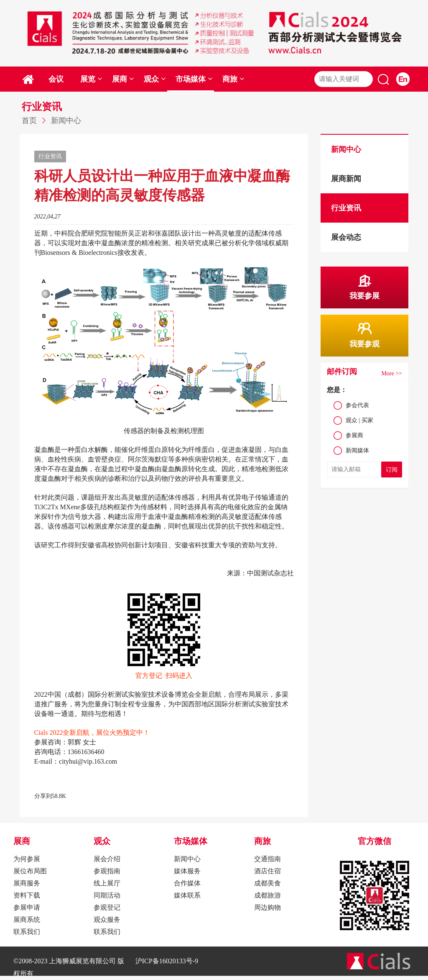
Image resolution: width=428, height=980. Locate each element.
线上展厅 (107, 883)
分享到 (43, 796)
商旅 (233, 79)
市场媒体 (194, 79)
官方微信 (374, 841)
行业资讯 (346, 208)
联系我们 (27, 932)
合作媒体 (187, 883)
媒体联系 (187, 895)
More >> (392, 373)
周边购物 (267, 907)
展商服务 (27, 883)
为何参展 (27, 859)
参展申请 (27, 907)
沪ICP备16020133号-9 (167, 961)
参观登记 (107, 907)
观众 (155, 79)
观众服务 (107, 920)
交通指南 (267, 859)
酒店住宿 (267, 871)
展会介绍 (107, 859)
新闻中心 (66, 121)
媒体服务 (187, 871)
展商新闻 (346, 179)
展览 (91, 79)
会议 (56, 79)
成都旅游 (267, 895)
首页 (29, 121)
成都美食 (267, 883)
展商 (123, 79)
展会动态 (346, 237)
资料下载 (27, 895)
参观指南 (107, 871)
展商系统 (27, 920)
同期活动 (107, 895)
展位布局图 (30, 871)
